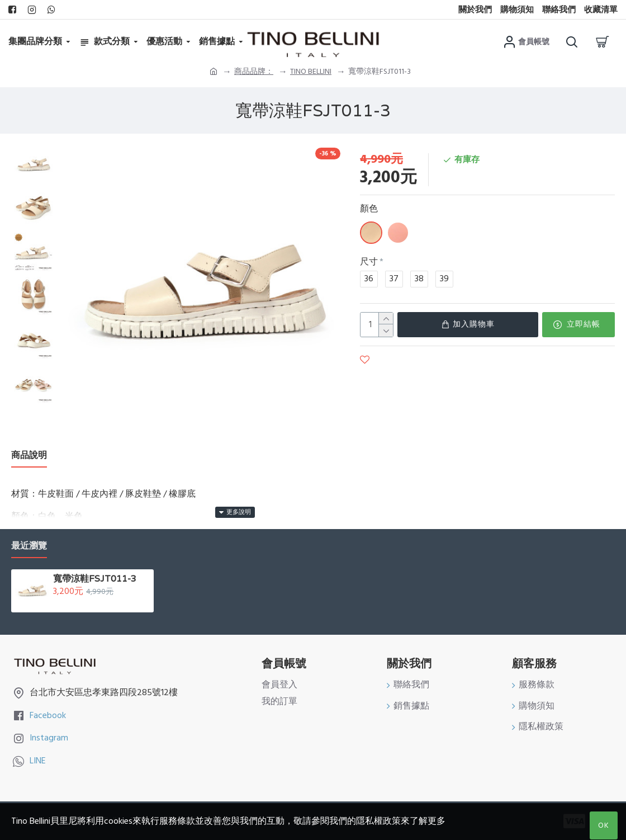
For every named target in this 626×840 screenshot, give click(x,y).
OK (604, 825)
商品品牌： (254, 72)
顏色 (369, 209)
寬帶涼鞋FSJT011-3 (95, 579)
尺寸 (369, 262)
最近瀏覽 (29, 546)
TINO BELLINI (311, 72)
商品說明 (29, 456)
